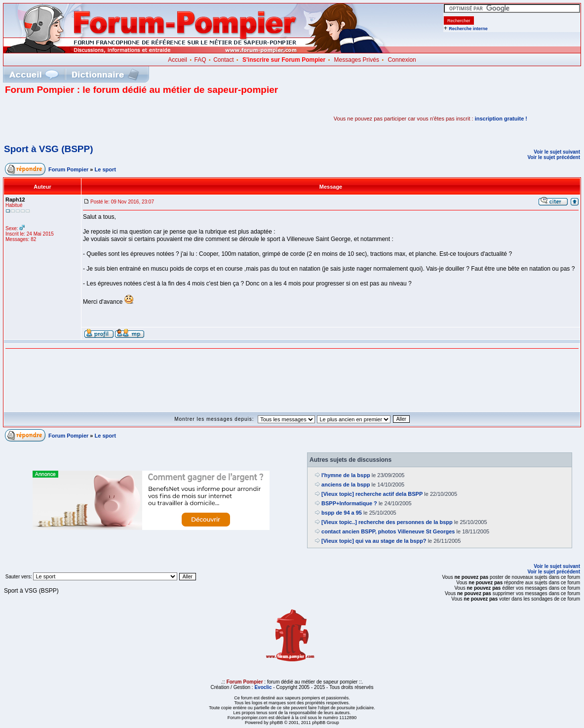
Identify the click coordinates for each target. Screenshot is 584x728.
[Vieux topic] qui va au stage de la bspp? (374, 541)
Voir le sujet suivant (557, 152)
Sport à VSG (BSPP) (49, 149)
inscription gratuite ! (501, 119)
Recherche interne (468, 29)
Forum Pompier (68, 169)
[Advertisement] (120, 119)
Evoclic (263, 687)
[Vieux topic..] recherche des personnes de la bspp (387, 522)
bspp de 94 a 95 (342, 513)
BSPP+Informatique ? (349, 503)
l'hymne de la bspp (346, 475)
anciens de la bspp (346, 485)
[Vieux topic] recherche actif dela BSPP (372, 494)
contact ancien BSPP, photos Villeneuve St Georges (388, 531)
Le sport (105, 169)
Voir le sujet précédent (554, 157)
